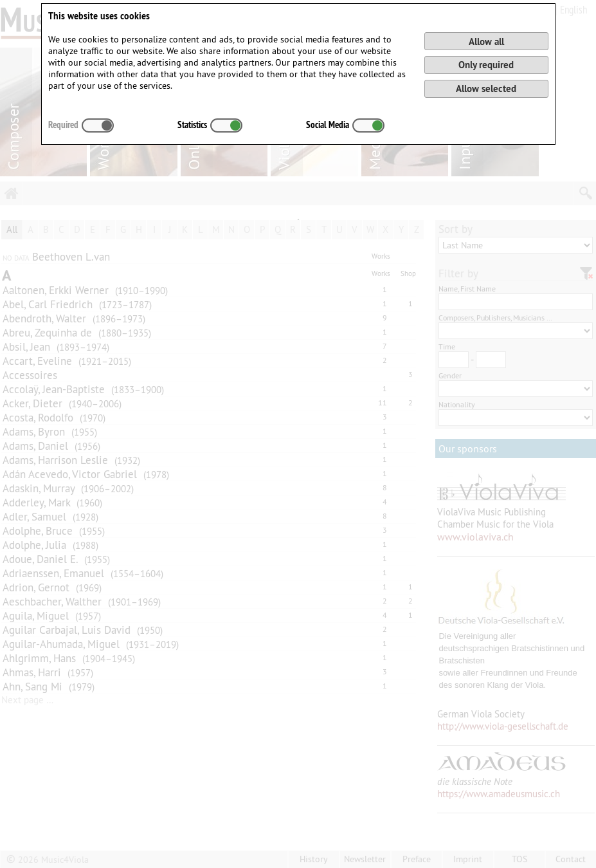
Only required (486, 65)
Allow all (486, 42)
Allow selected (486, 88)
